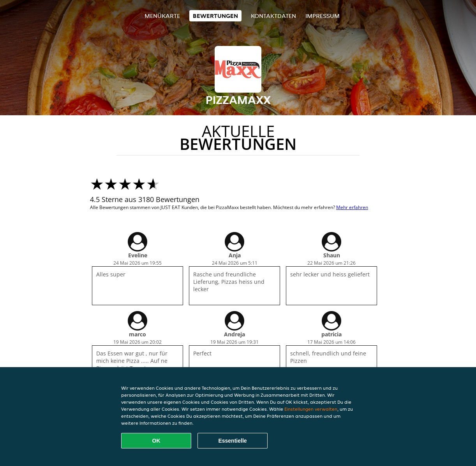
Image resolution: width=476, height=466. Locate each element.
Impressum (323, 16)
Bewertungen (215, 16)
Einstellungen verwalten (311, 409)
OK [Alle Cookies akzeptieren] (156, 441)
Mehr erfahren (352, 207)
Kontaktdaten (273, 16)
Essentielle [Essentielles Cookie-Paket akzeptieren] (232, 441)
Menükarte (162, 16)
